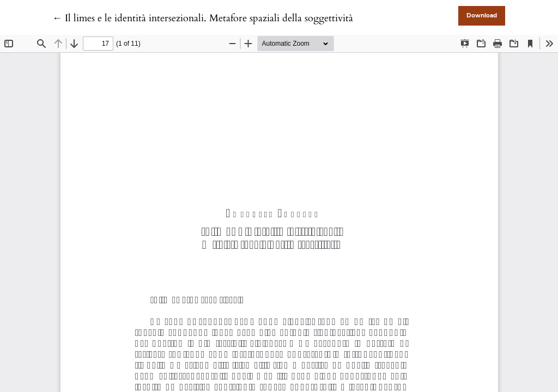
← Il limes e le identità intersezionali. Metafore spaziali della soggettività (203, 18)
